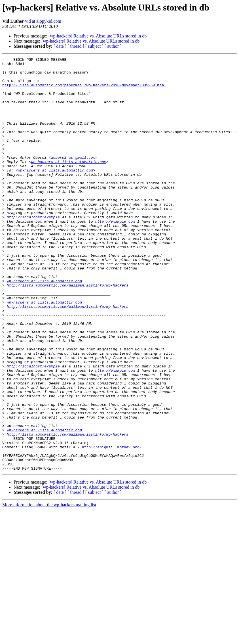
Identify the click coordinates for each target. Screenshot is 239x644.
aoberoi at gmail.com (73, 178)
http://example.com (115, 254)
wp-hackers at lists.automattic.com (68, 183)
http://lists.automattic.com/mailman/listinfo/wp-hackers (68, 331)
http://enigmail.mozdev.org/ (112, 525)
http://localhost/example (33, 249)
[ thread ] (76, 46)
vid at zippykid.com (43, 21)
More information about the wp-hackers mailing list (49, 587)
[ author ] (113, 46)
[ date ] (60, 46)
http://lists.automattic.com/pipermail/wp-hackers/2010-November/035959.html (84, 91)
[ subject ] (94, 46)
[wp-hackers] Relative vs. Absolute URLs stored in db (98, 36)
